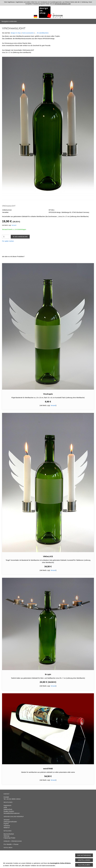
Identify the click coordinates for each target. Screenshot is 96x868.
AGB (5, 807)
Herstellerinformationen (12, 813)
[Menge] (6, 237)
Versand (14, 225)
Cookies (6, 856)
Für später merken (8, 241)
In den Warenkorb (20, 237)
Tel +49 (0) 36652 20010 (12, 799)
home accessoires (28, 33)
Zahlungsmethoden (10, 822)
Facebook (7, 853)
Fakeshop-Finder (9, 838)
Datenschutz (8, 809)
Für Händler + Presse (11, 844)
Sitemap (6, 836)
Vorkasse (7, 826)
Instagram (7, 851)
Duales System (9, 811)
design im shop (16, 33)
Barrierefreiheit (9, 834)
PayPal (6, 824)
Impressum (7, 805)
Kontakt (6, 797)
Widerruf (7, 828)
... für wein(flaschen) (42, 33)
